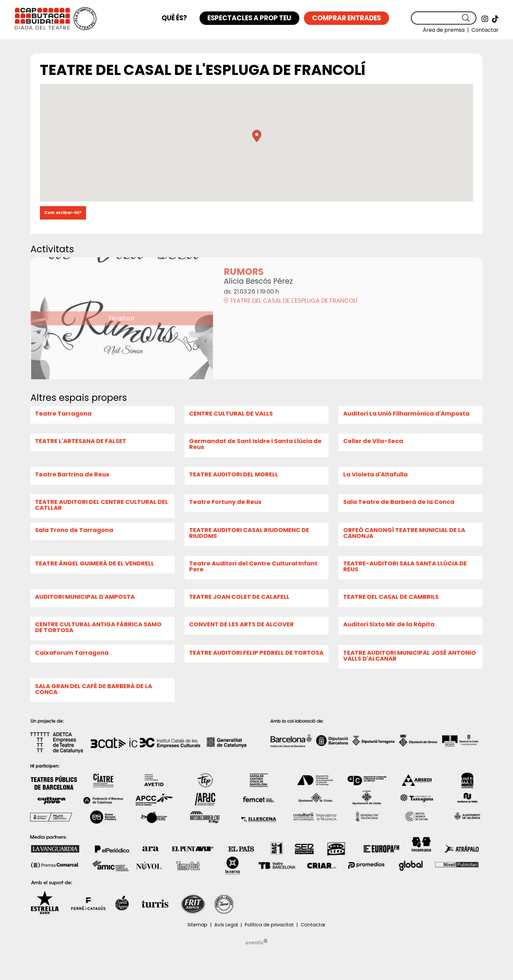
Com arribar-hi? (63, 213)
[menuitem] (485, 19)
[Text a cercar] (444, 18)
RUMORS (244, 272)
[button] (469, 18)
